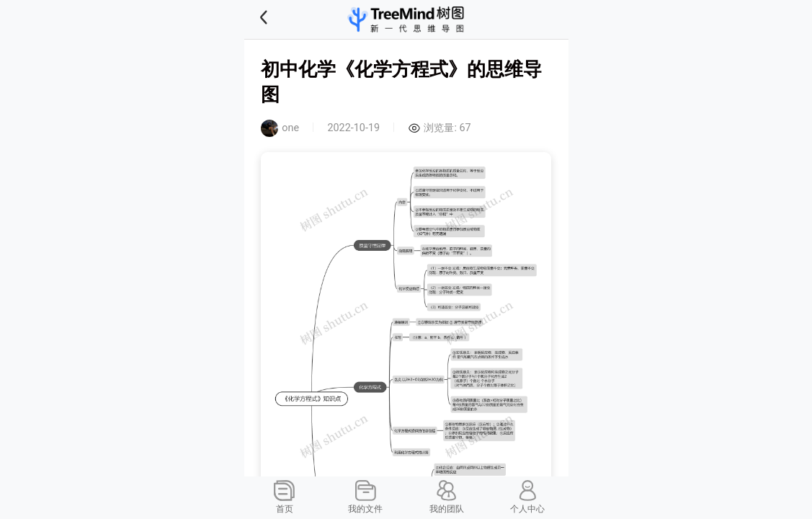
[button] (282, 19)
